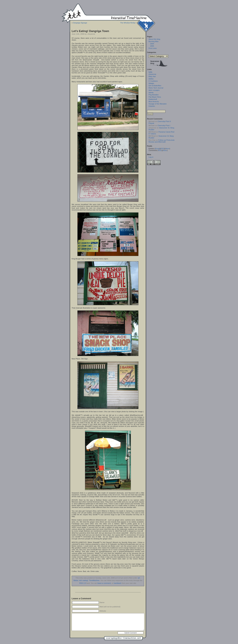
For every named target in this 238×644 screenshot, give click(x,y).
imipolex (152, 106)
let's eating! (84, 580)
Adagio (151, 83)
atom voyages (154, 90)
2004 (152, 44)
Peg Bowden (154, 95)
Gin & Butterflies (155, 86)
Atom (167, 149)
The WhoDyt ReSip (128, 23)
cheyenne (152, 74)
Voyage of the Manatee (158, 104)
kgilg (150, 72)
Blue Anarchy (154, 102)
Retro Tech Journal (156, 88)
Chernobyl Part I (164, 125)
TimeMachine (94, 580)
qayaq (151, 92)
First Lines (153, 48)
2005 (152, 46)
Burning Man (154, 41)
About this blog (154, 39)
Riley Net (152, 76)
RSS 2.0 (83, 583)
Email (157, 149)
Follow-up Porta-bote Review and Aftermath (162, 141)
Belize (76, 580)
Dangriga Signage (80, 23)
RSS (162, 149)
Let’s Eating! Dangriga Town (90, 31)
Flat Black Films (155, 97)
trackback (117, 583)
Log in (151, 157)
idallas (151, 79)
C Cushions (153, 81)
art (139, 578)
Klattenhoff (153, 99)
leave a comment (104, 583)
